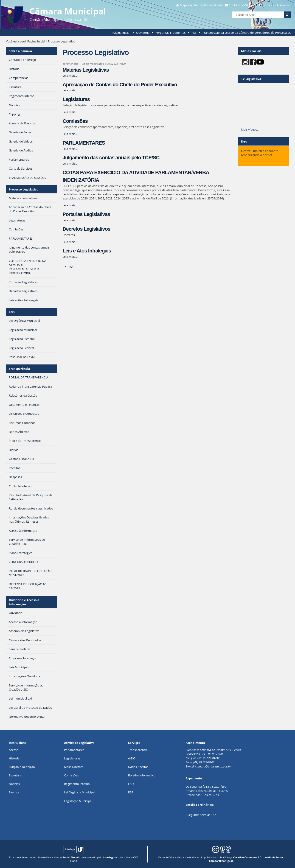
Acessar (285, 5)
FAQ (131, 784)
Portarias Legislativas (86, 214)
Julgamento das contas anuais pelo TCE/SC (111, 158)
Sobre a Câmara (21, 51)
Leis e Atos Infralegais (87, 251)
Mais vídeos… (250, 129)
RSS (194, 33)
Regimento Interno (77, 784)
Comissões (75, 121)
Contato (234, 5)
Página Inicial (121, 33)
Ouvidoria (143, 33)
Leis (12, 312)
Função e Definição (22, 767)
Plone (73, 861)
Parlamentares (74, 750)
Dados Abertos (138, 767)
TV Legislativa (251, 79)
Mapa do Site (189, 5)
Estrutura (15, 775)
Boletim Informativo (142, 775)
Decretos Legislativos (86, 229)
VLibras (250, 5)
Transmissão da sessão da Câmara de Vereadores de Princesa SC (247, 33)
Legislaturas (76, 99)
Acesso (13, 750)
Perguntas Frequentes (170, 33)
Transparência (20, 369)
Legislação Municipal (78, 801)
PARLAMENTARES (84, 143)
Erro (244, 141)
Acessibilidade (213, 5)
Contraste (268, 5)
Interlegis (109, 857)
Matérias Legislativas (86, 70)
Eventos (14, 792)
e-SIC (132, 758)
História (14, 758)
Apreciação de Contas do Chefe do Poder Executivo (120, 85)
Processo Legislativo (24, 189)
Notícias (14, 784)
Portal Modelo (71, 857)
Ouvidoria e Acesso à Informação (24, 602)
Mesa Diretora (74, 767)
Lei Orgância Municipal (80, 792)
